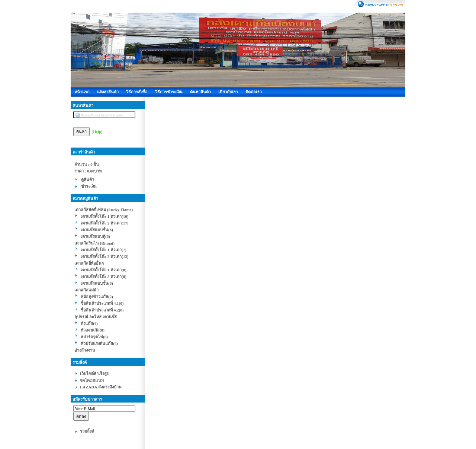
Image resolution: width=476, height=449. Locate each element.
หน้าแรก (82, 92)
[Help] (97, 132)
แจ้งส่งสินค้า (108, 92)
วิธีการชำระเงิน (169, 92)
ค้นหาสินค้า (200, 92)
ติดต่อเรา (254, 92)
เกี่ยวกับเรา (228, 92)
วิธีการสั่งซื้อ (137, 92)
